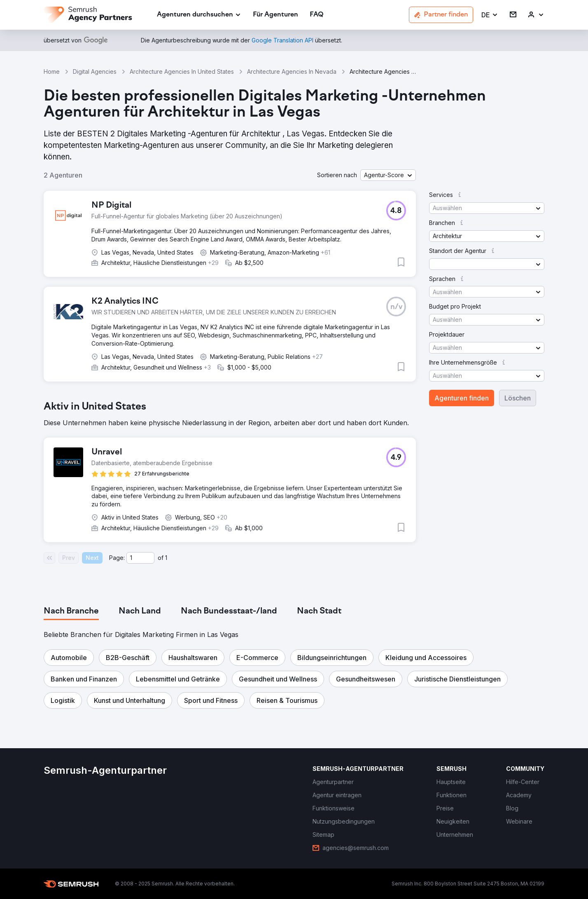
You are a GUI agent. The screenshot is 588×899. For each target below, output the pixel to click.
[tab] (71, 611)
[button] (490, 15)
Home (52, 71)
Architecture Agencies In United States (182, 71)
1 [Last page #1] (166, 558)
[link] (275, 15)
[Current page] (140, 558)
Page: (117, 558)
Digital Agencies (95, 71)
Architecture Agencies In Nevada (292, 71)
